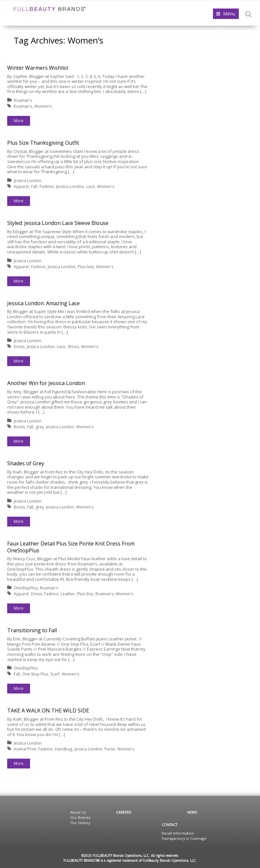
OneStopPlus (26, 588)
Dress (19, 347)
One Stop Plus (35, 674)
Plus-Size (86, 267)
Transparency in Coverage (184, 838)
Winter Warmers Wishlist (38, 68)
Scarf (55, 674)
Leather (68, 594)
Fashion (47, 186)
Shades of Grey (26, 463)
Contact (170, 825)
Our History (80, 823)
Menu (229, 14)
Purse (110, 749)
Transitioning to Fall (32, 630)
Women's (43, 106)
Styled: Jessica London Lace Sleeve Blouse (58, 223)
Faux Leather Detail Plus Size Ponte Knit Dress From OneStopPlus (71, 547)
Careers (123, 812)
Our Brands (80, 817)
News (192, 812)
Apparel (21, 186)
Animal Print (25, 749)
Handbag (64, 749)
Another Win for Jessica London (46, 383)
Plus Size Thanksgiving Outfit (43, 143)
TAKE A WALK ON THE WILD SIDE (48, 711)
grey (40, 427)
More (19, 121)
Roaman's (23, 100)
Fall (34, 186)
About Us (78, 812)
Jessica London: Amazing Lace (43, 303)
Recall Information (178, 833)
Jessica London (28, 181)
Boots (19, 427)
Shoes (73, 347)
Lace (90, 186)
